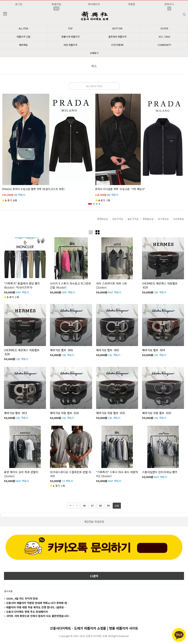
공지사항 (8, 591)
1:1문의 (94, 576)
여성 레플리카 (70, 45)
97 (91, 505)
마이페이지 (94, 4)
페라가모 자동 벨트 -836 (64, 413)
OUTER (164, 28)
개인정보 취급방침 (94, 522)
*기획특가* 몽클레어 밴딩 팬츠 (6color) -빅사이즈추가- (22, 285)
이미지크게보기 (91, 232)
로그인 (19, 4)
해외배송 (23, 45)
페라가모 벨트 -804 (154, 350)
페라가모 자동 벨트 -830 (157, 413)
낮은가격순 (118, 219)
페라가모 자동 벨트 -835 (111, 413)
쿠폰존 (132, 4)
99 (107, 505)
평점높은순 (148, 219)
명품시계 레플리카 (70, 37)
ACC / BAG (164, 37)
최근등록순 (179, 219)
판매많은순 (103, 219)
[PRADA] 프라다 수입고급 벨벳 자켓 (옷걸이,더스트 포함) (33, 189)
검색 (181, 13)
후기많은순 (163, 219)
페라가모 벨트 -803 (15, 413)
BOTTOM (117, 28)
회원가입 (56, 4)
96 (83, 505)
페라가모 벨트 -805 (108, 350)
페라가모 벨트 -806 (61, 350)
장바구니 (169, 4)
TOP (70, 28)
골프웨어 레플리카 (117, 37)
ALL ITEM (23, 28)
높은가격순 (133, 219)
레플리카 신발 (23, 37)
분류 (5, 14)
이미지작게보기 (97, 232)
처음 (70, 506)
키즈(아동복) (117, 45)
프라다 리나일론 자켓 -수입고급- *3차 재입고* (120, 189)
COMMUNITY (164, 45)
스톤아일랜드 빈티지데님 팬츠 (160, 472)
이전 (77, 506)
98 (99, 505)
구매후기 (94, 53)
